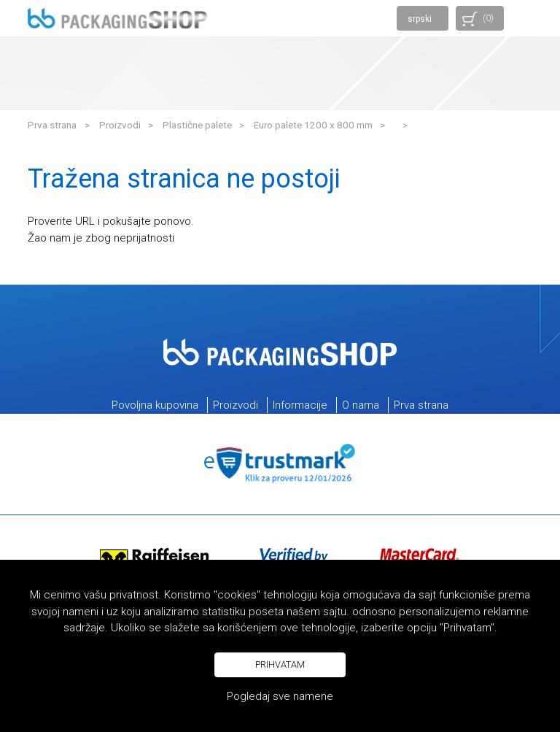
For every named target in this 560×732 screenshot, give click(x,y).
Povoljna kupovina (155, 405)
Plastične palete (197, 125)
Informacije (300, 405)
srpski (420, 19)
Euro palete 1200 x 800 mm (313, 125)
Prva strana (52, 125)
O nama (361, 405)
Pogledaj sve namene (280, 696)
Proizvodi (120, 125)
